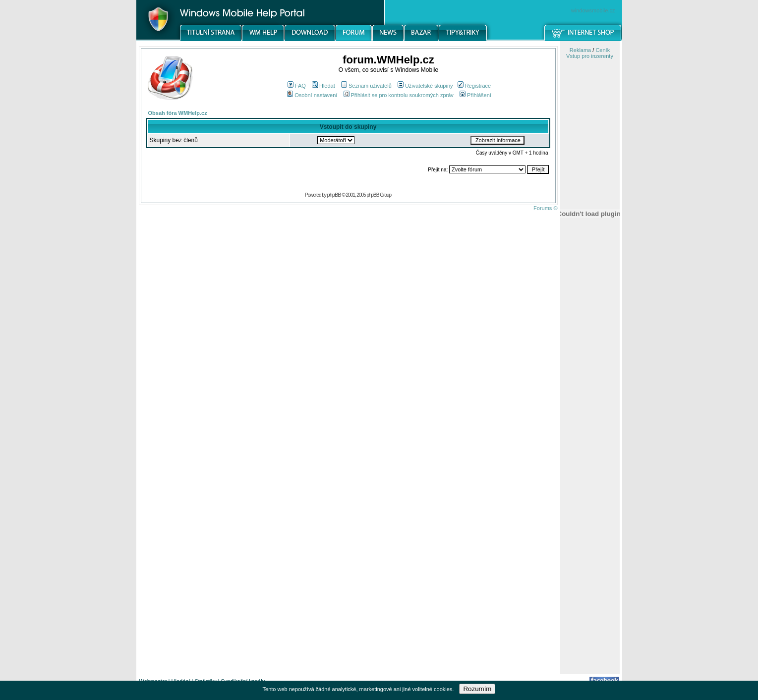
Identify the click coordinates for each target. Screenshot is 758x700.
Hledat (323, 86)
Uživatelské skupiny (425, 86)
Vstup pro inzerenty (590, 56)
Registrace (474, 86)
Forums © (545, 208)
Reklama (580, 50)
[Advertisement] (590, 517)
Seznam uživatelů (366, 86)
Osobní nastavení (312, 95)
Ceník (603, 50)
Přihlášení (475, 95)
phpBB (334, 195)
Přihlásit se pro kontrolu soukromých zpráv (399, 95)
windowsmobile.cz (593, 10)
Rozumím (477, 689)
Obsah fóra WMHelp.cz (178, 113)
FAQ (297, 86)
